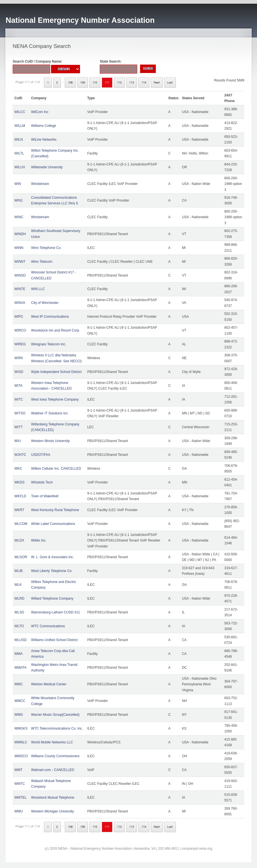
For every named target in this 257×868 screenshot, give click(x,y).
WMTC (20, 784)
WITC (19, 399)
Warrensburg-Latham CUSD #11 (56, 612)
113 (132, 83)
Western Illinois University (50, 441)
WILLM (20, 126)
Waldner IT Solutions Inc (49, 413)
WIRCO (20, 330)
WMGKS (21, 728)
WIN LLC (38, 289)
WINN (19, 248)
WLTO (19, 626)
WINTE (20, 289)
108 (70, 83)
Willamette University (47, 167)
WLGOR (21, 557)
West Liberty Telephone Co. (52, 571)
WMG (19, 715)
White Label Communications (53, 524)
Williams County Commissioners (55, 756)
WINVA (20, 303)
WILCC (20, 112)
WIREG (20, 344)
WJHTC (20, 455)
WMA (18, 654)
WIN (18, 184)
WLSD (19, 612)
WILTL (19, 153)
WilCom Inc (40, 112)
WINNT (20, 262)
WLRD (19, 598)
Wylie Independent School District (56, 372)
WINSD (20, 275)
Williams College (44, 126)
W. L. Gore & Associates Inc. (52, 557)
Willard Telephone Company (52, 598)
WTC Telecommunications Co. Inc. (57, 728)
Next (157, 83)
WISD (19, 372)
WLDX (19, 540)
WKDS (19, 482)
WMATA (20, 668)
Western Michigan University (52, 811)
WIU (18, 441)
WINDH (20, 234)
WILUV (20, 167)
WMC (19, 684)
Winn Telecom (42, 262)
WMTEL (20, 798)
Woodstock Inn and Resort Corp (55, 330)
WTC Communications (48, 626)
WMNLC (21, 742)
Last (170, 83)
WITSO (20, 413)
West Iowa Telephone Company (55, 399)
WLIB (18, 571)
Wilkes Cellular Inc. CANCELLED (56, 469)
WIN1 (19, 200)
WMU (19, 811)
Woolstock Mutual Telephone (53, 798)
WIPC (19, 317)
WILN (19, 140)
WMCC (20, 701)
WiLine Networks (44, 140)
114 (144, 83)
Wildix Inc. (39, 540)
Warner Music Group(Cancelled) (55, 715)
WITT (18, 427)
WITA (18, 386)
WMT (18, 770)
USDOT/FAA (41, 455)
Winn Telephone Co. (46, 248)
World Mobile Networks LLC (52, 742)
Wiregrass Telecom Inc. (48, 344)
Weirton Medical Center (49, 684)
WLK (18, 585)
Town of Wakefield (45, 496)
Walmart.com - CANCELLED (53, 770)
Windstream (40, 184)
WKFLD (20, 496)
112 (119, 83)
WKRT (19, 510)
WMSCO (21, 756)
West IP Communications (50, 317)
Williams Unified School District (54, 640)
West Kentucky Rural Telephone (55, 510)
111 (107, 83)
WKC (18, 469)
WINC (19, 217)
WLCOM (21, 524)
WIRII (19, 358)
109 (83, 83)
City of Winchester (45, 303)
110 (95, 83)
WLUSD (20, 640)
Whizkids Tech (42, 482)
